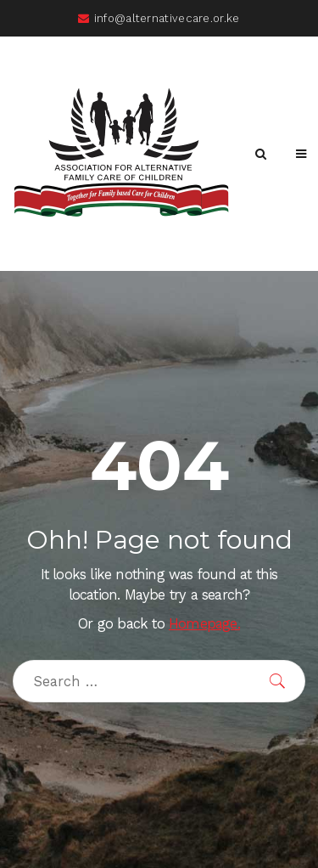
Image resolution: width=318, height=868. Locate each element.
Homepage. (204, 624)
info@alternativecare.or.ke (159, 18)
